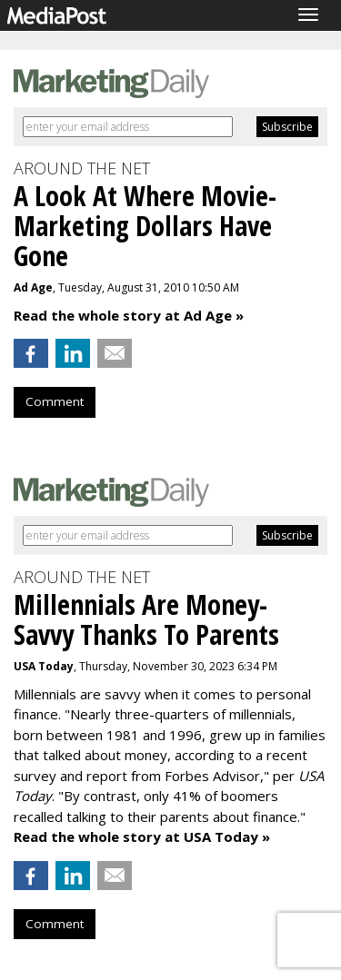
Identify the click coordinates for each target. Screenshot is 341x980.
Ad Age (33, 287)
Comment (55, 401)
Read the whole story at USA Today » (142, 836)
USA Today (44, 666)
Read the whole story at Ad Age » (129, 315)
